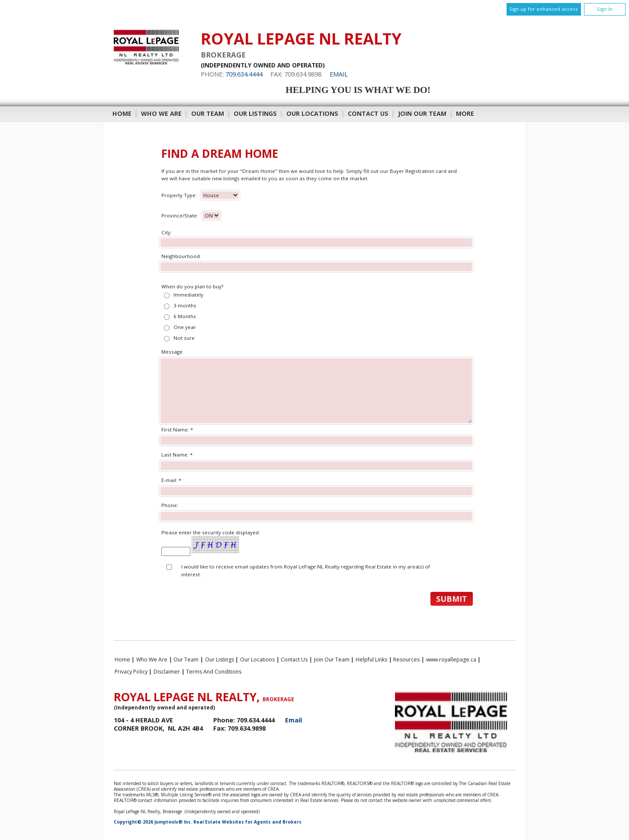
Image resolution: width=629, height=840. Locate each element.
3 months (185, 305)
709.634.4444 (244, 74)
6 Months (185, 316)
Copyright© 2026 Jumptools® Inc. (153, 822)
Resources (406, 660)
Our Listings (255, 113)
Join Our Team (422, 113)
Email (339, 74)
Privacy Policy (131, 672)
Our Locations (312, 113)
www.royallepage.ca (451, 660)
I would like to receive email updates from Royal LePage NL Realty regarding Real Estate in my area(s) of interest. (306, 570)
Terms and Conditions (214, 672)
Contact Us (368, 113)
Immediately (188, 295)
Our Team (208, 113)
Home (122, 113)
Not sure (184, 338)
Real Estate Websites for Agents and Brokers (247, 822)
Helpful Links (371, 660)
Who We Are (161, 113)
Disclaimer (167, 672)
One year (185, 327)
